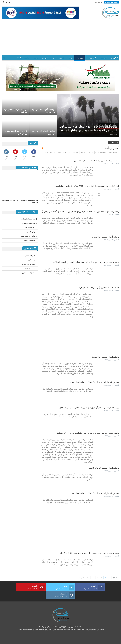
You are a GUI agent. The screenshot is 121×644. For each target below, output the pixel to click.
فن (54, 58)
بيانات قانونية (31, 260)
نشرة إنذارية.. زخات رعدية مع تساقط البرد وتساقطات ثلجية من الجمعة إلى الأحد (86, 262)
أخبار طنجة (104, 58)
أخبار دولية (45, 58)
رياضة (71, 58)
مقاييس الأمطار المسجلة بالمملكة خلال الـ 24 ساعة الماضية (95, 382)
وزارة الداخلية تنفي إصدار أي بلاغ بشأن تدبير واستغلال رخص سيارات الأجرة (88, 408)
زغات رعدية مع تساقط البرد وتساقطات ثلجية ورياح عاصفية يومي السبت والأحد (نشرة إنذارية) (81, 211)
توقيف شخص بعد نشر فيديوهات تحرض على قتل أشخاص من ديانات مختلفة (88, 433)
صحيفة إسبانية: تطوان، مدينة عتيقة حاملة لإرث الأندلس (97, 161)
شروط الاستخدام (30, 256)
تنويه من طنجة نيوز (30, 269)
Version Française (23, 58)
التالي (82, 578)
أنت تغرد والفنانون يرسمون (64, 152)
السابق (115, 578)
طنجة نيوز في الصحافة (29, 264)
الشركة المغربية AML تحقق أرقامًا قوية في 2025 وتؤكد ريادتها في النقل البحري (87, 186)
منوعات (36, 58)
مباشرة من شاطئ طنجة (29, 236)
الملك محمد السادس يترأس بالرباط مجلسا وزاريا (99, 287)
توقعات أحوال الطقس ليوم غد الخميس (103, 468)
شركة (9, 640)
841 (88, 578)
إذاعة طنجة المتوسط (29, 240)
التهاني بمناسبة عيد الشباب (49, 152)
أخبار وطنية (81, 58)
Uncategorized (114, 152)
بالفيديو (62, 58)
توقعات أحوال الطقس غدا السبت (106, 237)
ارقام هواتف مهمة (31, 232)
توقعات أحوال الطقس (29, 228)
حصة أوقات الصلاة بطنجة (29, 219)
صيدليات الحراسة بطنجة (29, 223)
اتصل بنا (99, 2)
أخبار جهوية (92, 58)
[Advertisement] (60, 36)
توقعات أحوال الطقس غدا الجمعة (106, 357)
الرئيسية (114, 58)
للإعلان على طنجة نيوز (29, 273)
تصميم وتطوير (20, 640)
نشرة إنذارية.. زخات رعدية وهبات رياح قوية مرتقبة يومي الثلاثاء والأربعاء (90, 553)
